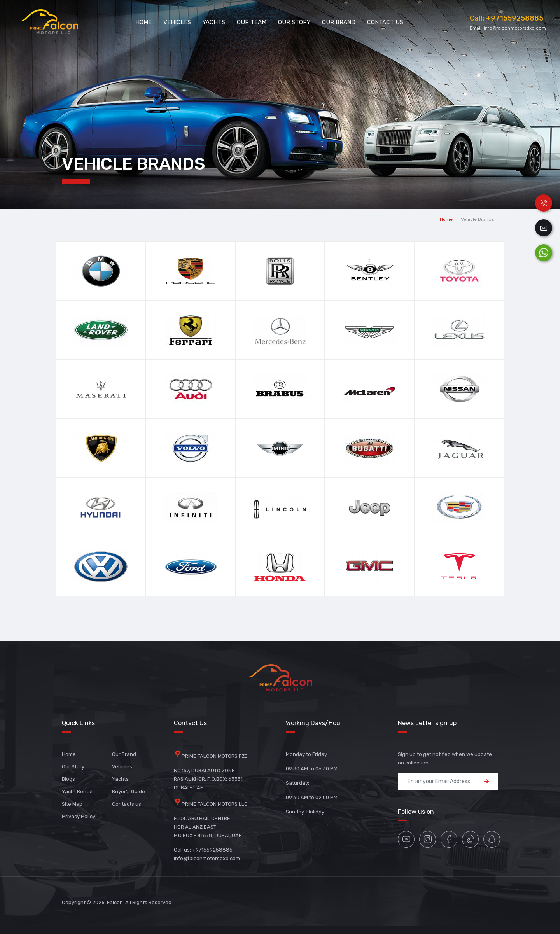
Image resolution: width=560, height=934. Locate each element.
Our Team (252, 22)
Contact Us (385, 22)
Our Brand (339, 22)
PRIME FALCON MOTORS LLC (215, 804)
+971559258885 (515, 18)
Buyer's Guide (129, 791)
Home (143, 22)
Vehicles (177, 22)
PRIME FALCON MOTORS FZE (215, 756)
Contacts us (127, 804)
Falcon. (115, 902)
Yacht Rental (77, 791)
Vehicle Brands (478, 219)
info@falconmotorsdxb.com (515, 28)
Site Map (72, 804)
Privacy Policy (79, 816)
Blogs (68, 779)
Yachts (214, 22)
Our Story (294, 22)
